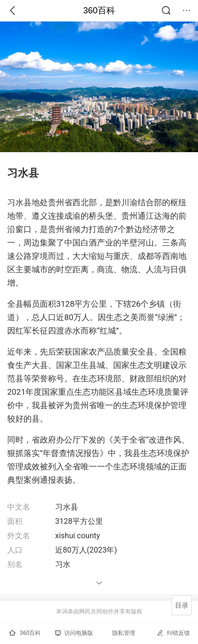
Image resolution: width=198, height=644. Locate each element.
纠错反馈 (173, 633)
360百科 (99, 11)
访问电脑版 (74, 633)
